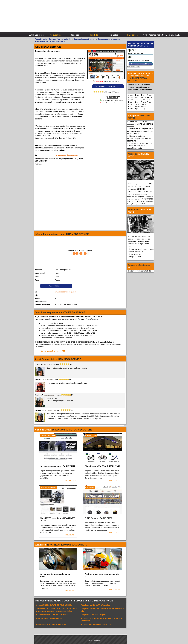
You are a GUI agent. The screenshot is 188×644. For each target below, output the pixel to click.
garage (138, 184)
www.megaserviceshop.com (66, 155)
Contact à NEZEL (54, 605)
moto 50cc (130, 186)
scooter (142, 189)
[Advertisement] (130, 18)
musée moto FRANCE (144, 186)
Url (36, 155)
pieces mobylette (132, 189)
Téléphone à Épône (57, 610)
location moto (144, 184)
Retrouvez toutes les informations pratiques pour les (139, 138)
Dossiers (75, 35)
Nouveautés (56, 35)
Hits (37, 295)
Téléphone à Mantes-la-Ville (103, 610)
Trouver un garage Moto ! (141, 64)
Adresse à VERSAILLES (97, 624)
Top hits (94, 35)
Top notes (113, 35)
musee (136, 186)
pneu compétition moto (134, 194)
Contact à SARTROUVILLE (54, 615)
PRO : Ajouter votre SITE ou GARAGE (152, 35)
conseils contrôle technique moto (137, 195)
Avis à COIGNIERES (49, 618)
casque (134, 184)
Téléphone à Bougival (93, 615)
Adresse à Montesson (101, 620)
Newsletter (97, 640)
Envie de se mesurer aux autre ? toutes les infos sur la (140, 146)
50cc (129, 184)
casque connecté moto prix (140, 191)
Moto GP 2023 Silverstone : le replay (140, 200)
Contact (90, 640)
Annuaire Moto (36, 35)
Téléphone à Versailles (95, 605)
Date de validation (42, 305)
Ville (37, 277)
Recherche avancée (133, 67)
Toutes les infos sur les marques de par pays (140, 124)
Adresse (39, 270)
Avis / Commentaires (41, 300)
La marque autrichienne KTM (53, 351)
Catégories (132, 35)
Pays (37, 280)
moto (150, 184)
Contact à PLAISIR (51, 624)
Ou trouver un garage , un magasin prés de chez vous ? (140, 131)
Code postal (40, 273)
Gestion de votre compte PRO (140, 271)
